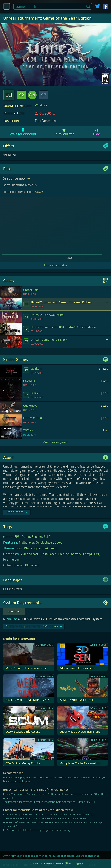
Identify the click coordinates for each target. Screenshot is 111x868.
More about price (55, 265)
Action (26, 537)
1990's (28, 549)
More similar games (56, 442)
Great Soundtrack (70, 554)
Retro (54, 549)
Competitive (91, 554)
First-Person (11, 560)
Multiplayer (27, 543)
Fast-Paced (49, 554)
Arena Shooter (30, 554)
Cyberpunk (41, 549)
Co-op (59, 543)
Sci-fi (47, 537)
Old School (32, 566)
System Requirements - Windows (34, 626)
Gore (19, 549)
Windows (41, 105)
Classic (18, 566)
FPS (17, 537)
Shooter (37, 537)
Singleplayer (45, 543)
